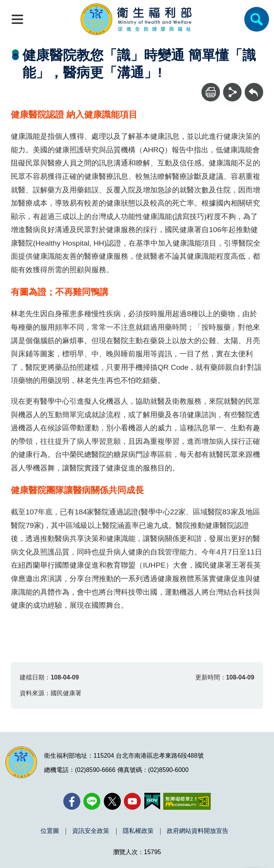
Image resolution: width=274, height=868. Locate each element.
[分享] (232, 92)
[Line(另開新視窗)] (92, 801)
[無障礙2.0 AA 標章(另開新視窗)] (187, 801)
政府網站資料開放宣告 (198, 831)
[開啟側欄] (17, 19)
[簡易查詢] (257, 19)
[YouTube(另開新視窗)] (132, 801)
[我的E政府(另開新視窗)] (152, 801)
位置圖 (50, 831)
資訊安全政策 (91, 831)
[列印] (211, 92)
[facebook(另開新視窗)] (72, 801)
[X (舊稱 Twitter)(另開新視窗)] (112, 801)
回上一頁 (254, 87)
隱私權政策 (138, 831)
